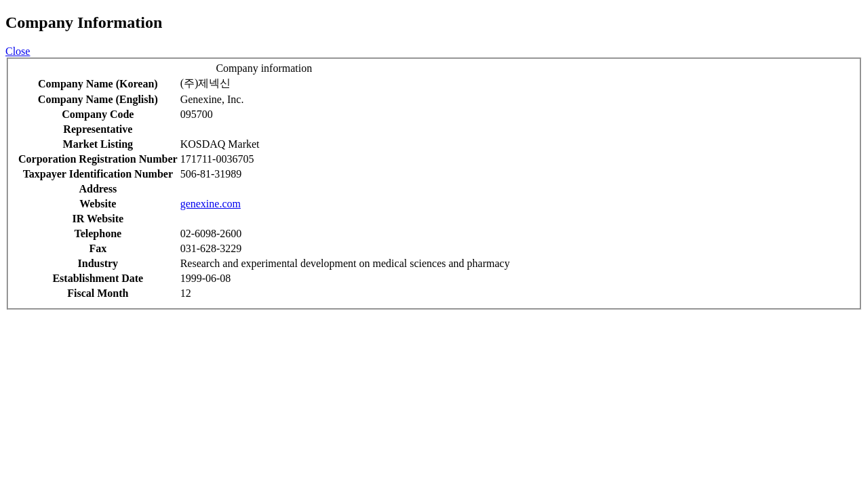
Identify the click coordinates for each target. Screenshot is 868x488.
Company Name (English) (98, 99)
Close (18, 51)
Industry (98, 263)
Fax (98, 248)
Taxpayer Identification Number (98, 174)
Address (98, 189)
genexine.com (211, 204)
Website (98, 204)
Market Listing (98, 144)
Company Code (98, 114)
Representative (98, 129)
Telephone (98, 233)
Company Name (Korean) (98, 84)
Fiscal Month (98, 293)
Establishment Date (98, 278)
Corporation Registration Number (98, 159)
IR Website (98, 219)
